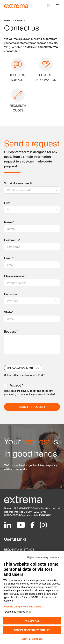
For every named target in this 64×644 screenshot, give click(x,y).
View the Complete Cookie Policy (22, 607)
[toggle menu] (58, 6)
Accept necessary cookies (32, 630)
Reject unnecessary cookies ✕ (44, 557)
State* (9, 312)
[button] (32, 190)
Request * (11, 332)
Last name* (12, 240)
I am (7, 203)
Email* (9, 258)
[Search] (48, 6)
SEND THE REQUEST (32, 407)
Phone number (15, 276)
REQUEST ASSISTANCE (19, 549)
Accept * (16, 385)
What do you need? (18, 183)
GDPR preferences (32, 639)
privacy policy (29, 391)
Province (11, 294)
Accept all (32, 621)
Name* (9, 222)
